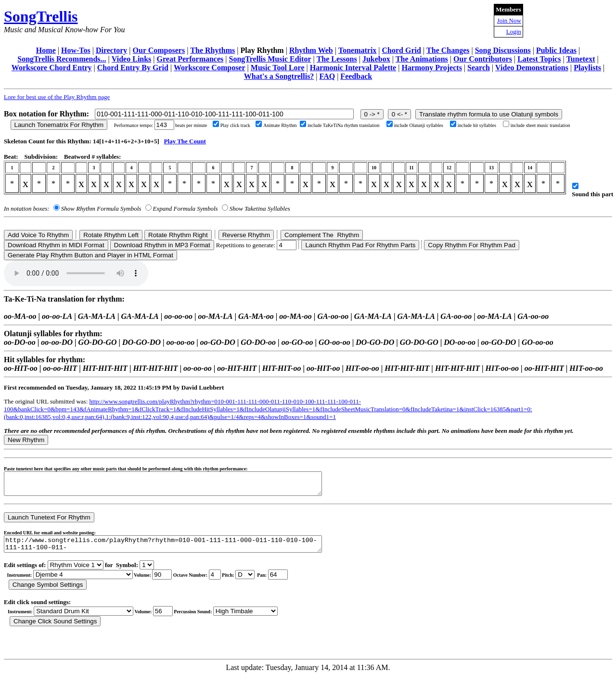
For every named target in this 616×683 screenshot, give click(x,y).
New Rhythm (26, 440)
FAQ (327, 76)
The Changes (448, 50)
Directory (111, 50)
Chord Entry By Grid (133, 68)
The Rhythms (212, 50)
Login (514, 32)
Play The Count (185, 141)
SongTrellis (41, 16)
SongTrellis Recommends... (62, 59)
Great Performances (190, 59)
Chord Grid (402, 50)
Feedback (356, 76)
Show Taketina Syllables (260, 209)
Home (46, 50)
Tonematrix (357, 50)
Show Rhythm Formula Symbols (101, 209)
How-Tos (76, 50)
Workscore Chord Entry (52, 68)
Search (479, 68)
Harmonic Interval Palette (353, 68)
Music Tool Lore (278, 68)
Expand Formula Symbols (186, 209)
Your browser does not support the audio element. (76, 273)
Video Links (132, 59)
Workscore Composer (210, 68)
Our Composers (159, 50)
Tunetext (581, 59)
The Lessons (337, 59)
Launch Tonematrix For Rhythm (59, 125)
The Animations (422, 59)
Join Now (509, 20)
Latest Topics (539, 59)
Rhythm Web (311, 50)
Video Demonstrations (532, 68)
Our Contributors (483, 59)
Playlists (587, 68)
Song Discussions (503, 50)
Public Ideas (556, 50)
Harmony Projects (431, 68)
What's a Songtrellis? (279, 76)
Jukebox (376, 59)
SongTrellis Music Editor (270, 59)
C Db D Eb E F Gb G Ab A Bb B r (245, 582)
